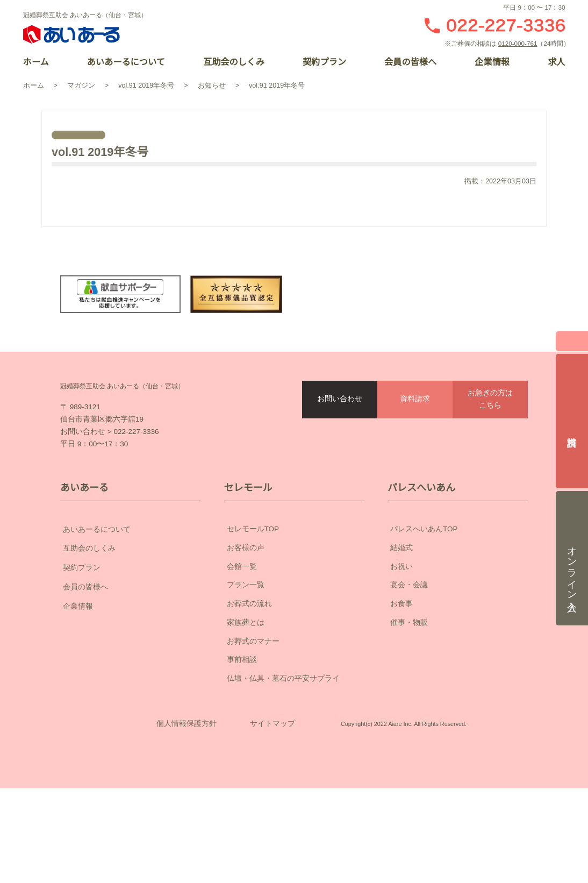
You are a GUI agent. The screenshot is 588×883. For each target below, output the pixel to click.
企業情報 (492, 62)
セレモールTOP (253, 591)
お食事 (401, 666)
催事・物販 (409, 684)
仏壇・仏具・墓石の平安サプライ (283, 740)
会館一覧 (242, 628)
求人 (557, 62)
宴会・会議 (409, 647)
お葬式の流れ (249, 666)
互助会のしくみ (234, 62)
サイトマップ (273, 802)
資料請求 (415, 437)
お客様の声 (246, 609)
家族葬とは (246, 684)
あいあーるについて (126, 62)
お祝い (401, 628)
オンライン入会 (572, 551)
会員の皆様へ (411, 62)
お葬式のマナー (253, 703)
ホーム (36, 62)
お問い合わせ (340, 437)
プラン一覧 (246, 647)
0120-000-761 (520, 43)
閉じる (572, 338)
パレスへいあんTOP (424, 591)
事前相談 (242, 722)
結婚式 (401, 609)
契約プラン (325, 62)
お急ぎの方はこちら (490, 437)
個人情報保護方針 (187, 802)
